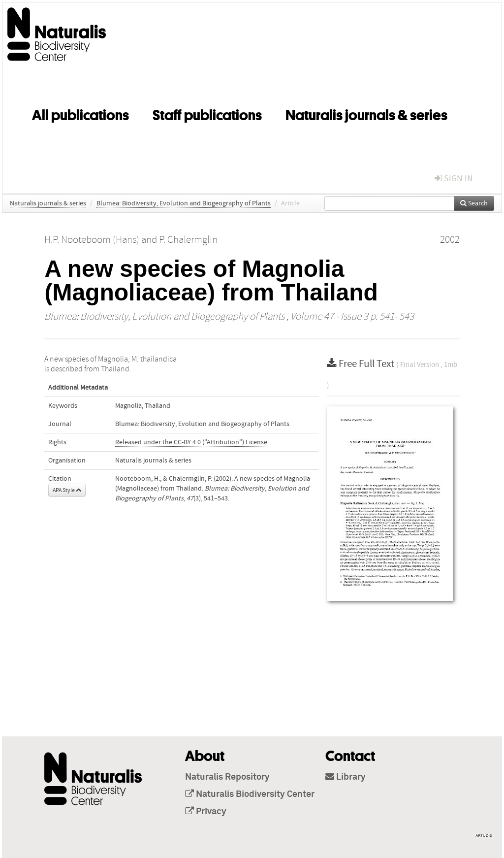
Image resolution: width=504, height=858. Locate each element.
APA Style (67, 490)
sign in (454, 179)
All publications (80, 113)
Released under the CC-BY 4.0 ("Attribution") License (191, 442)
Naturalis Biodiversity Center (250, 794)
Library (346, 777)
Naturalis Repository (227, 777)
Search (474, 203)
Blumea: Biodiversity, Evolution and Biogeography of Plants (184, 203)
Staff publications (207, 113)
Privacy (206, 812)
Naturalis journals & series (366, 113)
